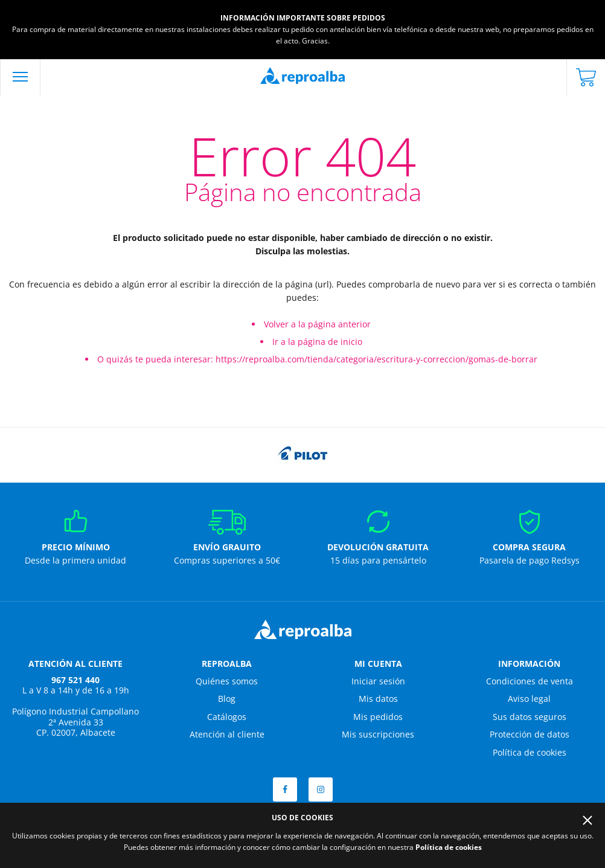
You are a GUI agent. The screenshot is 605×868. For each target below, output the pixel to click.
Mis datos (378, 699)
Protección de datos (530, 734)
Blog (227, 699)
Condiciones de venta (530, 681)
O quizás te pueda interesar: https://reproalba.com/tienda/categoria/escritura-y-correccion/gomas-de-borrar (317, 359)
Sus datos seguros (530, 717)
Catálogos (227, 717)
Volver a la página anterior (317, 324)
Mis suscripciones (378, 734)
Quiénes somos (227, 681)
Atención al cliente (227, 734)
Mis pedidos (378, 717)
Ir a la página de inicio (317, 342)
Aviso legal (529, 699)
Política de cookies (530, 752)
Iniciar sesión (378, 681)
